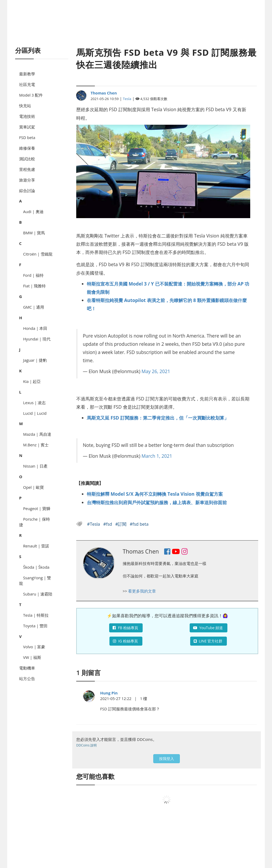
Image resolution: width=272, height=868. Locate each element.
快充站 (25, 106)
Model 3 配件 (31, 95)
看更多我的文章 (142, 591)
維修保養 (27, 148)
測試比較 (27, 159)
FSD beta (27, 137)
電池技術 (27, 116)
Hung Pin (109, 693)
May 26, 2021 (156, 371)
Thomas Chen (104, 93)
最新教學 (27, 74)
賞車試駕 (27, 127)
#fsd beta (139, 524)
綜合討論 (27, 191)
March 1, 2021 (157, 456)
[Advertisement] (136, 29)
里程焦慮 (27, 169)
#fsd (108, 524)
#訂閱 (122, 524)
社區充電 (27, 84)
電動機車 (27, 668)
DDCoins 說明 (86, 745)
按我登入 (167, 759)
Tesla (127, 99)
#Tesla (94, 524)
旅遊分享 (27, 180)
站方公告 (27, 679)
